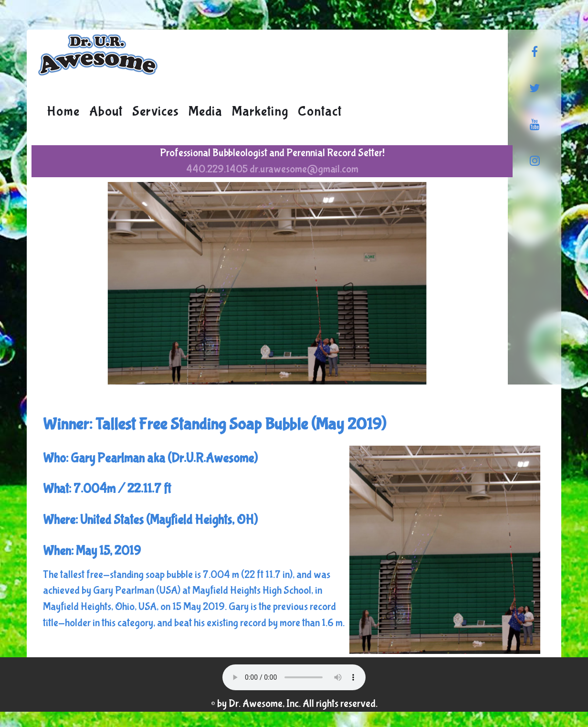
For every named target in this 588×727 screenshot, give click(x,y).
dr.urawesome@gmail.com (304, 169)
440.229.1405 (217, 169)
